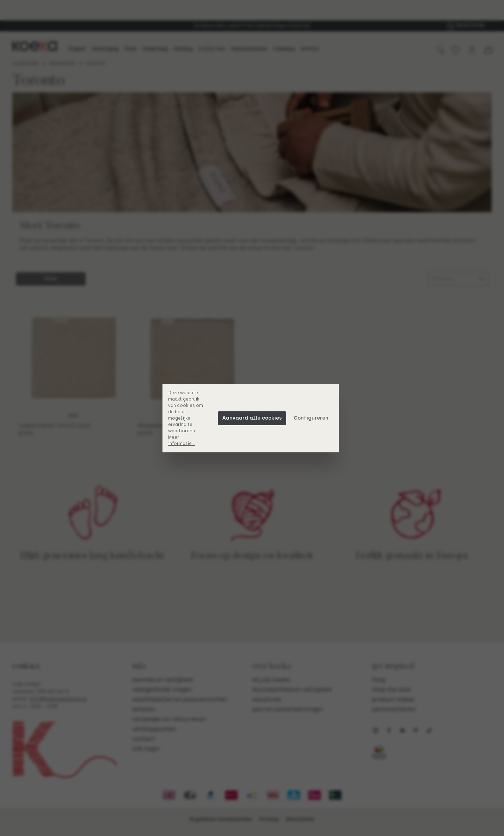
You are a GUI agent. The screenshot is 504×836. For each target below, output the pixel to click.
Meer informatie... (183, 440)
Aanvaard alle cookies (253, 418)
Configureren (312, 418)
